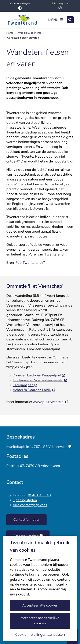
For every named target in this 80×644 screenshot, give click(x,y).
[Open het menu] (56, 20)
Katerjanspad (25, 385)
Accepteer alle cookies (40, 605)
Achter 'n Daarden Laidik (34, 390)
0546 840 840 (39, 495)
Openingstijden (25, 500)
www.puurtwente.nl (51, 402)
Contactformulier (26, 520)
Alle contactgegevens (30, 505)
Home (10, 33)
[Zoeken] (70, 20)
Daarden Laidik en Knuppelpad (39, 375)
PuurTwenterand (31, 263)
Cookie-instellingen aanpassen (40, 634)
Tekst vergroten (60, 6)
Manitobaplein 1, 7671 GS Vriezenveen (39, 447)
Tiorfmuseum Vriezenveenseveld (40, 380)
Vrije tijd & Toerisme (30, 33)
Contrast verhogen (20, 6)
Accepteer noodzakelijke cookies (40, 620)
